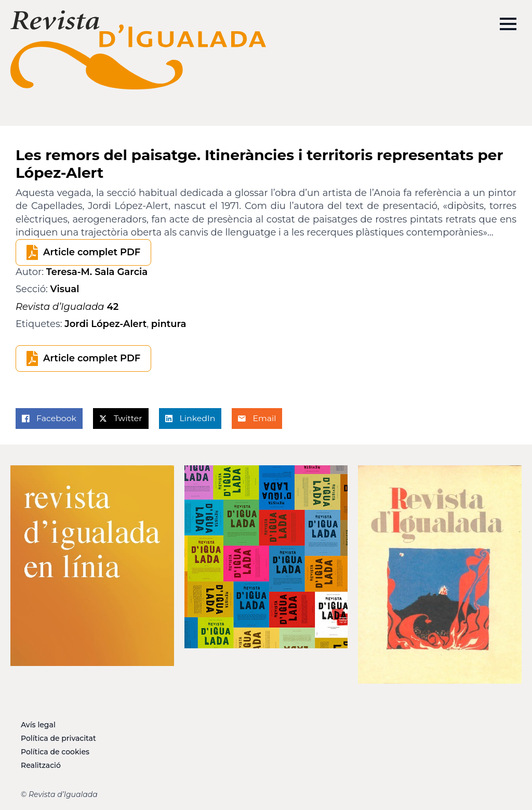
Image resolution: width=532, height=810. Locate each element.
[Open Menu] (508, 24)
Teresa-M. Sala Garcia (97, 272)
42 (67, 307)
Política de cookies (55, 752)
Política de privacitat (58, 738)
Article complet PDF (92, 252)
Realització (41, 765)
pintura (169, 324)
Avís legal (38, 725)
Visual (65, 289)
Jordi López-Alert (105, 324)
